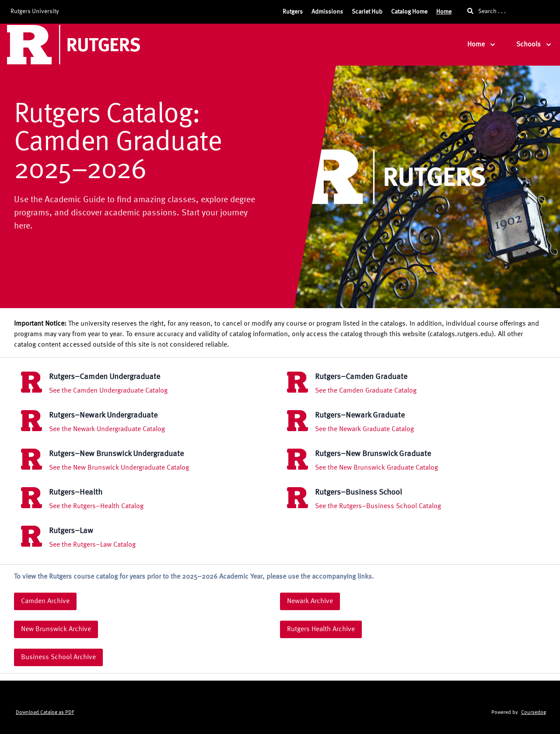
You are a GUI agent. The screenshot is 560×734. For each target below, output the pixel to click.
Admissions (327, 12)
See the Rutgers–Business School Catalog (378, 506)
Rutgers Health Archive (321, 629)
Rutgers (293, 12)
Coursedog (534, 713)
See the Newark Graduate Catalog (364, 429)
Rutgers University (35, 11)
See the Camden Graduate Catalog (366, 391)
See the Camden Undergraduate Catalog (108, 391)
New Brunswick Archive (56, 629)
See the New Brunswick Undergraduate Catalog (119, 468)
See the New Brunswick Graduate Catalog (376, 468)
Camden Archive (45, 601)
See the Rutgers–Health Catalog (96, 506)
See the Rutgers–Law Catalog (92, 545)
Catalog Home (409, 12)
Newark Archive (310, 601)
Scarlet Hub (367, 12)
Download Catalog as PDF (45, 713)
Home (444, 12)
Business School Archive (58, 657)
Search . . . (486, 11)
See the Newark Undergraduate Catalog (107, 429)
